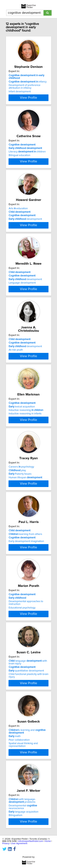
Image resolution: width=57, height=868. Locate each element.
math (15, 816)
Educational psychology (22, 676)
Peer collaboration (19, 819)
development (25, 235)
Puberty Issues (20, 524)
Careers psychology (21, 517)
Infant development (20, 95)
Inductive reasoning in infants (25, 454)
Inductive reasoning (26, 451)
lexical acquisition (22, 447)
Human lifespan (25, 528)
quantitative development (26, 746)
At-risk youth (16, 381)
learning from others (25, 594)
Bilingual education (19, 162)
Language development (22, 308)
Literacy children (27, 158)
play (17, 520)
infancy (28, 85)
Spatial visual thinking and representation (23, 824)
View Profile (28, 101)
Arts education (18, 224)
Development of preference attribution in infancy (25, 90)
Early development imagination (26, 601)
